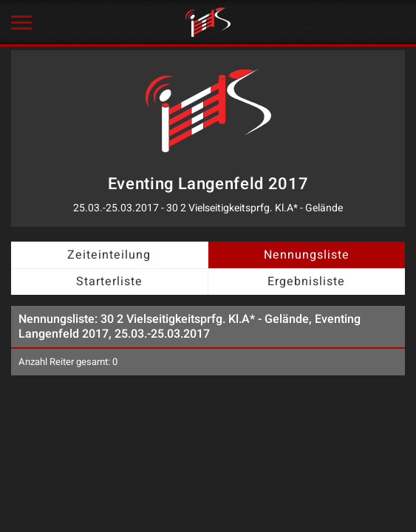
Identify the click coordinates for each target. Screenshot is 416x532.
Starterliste (109, 282)
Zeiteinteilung (109, 255)
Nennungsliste (307, 255)
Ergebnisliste (306, 282)
